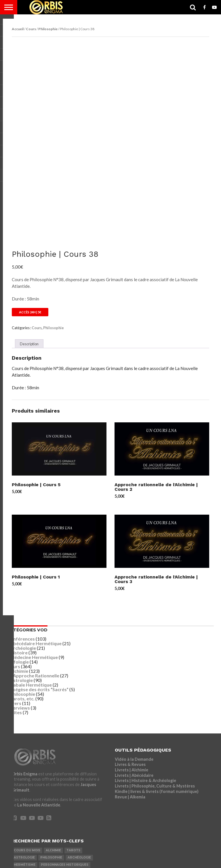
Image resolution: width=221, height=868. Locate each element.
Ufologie (19, 575)
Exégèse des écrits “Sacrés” (39, 603)
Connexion (19, 855)
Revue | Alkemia (130, 711)
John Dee (45, 822)
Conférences (21, 552)
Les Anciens (24, 800)
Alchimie (19, 585)
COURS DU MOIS (27, 764)
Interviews (19, 621)
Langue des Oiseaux (32, 807)
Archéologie (23, 562)
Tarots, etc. (22, 612)
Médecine (58, 814)
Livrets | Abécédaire (134, 689)
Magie (89, 807)
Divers (14, 617)
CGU (131, 855)
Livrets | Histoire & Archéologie (145, 694)
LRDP (79, 855)
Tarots (73, 764)
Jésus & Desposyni (30, 793)
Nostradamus (85, 814)
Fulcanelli (45, 786)
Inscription (46, 855)
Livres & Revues (130, 678)
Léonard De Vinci (29, 814)
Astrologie (21, 594)
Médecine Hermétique (34, 571)
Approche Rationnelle (36, 589)
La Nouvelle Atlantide (39, 719)
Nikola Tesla (66, 807)
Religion (68, 786)
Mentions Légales (105, 855)
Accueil (18, 29)
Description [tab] (29, 258)
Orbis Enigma (25, 688)
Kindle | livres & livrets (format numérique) (157, 705)
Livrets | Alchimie (132, 684)
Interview (23, 822)
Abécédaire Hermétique (36, 557)
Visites (15, 626)
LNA (65, 855)
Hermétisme (25, 778)
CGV (143, 855)
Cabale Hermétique (31, 598)
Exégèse (88, 793)
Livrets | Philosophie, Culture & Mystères (155, 700)
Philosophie (48, 29)
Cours (31, 29)
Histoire (19, 566)
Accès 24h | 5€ (30, 226)
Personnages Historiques (65, 778)
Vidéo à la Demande (134, 673)
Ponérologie (64, 793)
